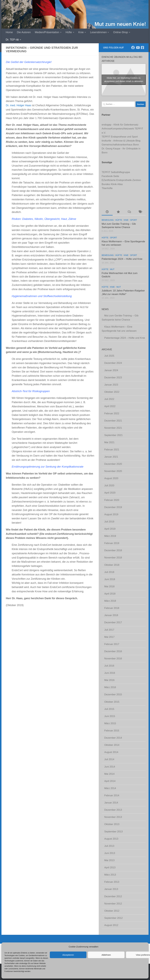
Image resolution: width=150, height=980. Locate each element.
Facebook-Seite (110, 176)
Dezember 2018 (113, 550)
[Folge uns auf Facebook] (133, 48)
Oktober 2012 (112, 911)
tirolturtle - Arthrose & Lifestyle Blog (121, 141)
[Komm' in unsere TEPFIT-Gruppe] (142, 48)
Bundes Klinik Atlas (112, 184)
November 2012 (113, 904)
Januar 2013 (111, 889)
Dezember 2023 (113, 378)
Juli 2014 (109, 759)
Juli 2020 (109, 486)
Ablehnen (106, 955)
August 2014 (111, 752)
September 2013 (113, 832)
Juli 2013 (109, 846)
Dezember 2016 (113, 651)
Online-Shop (120, 32)
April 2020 (110, 493)
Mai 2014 (109, 774)
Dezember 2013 (113, 810)
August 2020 (111, 478)
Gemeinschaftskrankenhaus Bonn (120, 145)
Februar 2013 (112, 882)
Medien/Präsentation (47, 32)
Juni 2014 (110, 767)
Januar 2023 (111, 385)
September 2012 (113, 918)
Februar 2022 (112, 413)
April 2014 (110, 781)
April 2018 (110, 594)
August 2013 (111, 839)
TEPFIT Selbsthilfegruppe (116, 172)
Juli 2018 (109, 572)
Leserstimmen (98, 32)
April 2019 (110, 529)
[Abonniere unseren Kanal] (138, 48)
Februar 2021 (112, 450)
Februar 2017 (112, 644)
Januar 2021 (111, 457)
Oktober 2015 (112, 702)
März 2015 (110, 723)
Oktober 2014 (112, 745)
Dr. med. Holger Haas (19, 105)
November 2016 (113, 659)
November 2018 (113, 558)
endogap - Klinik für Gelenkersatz (120, 125)
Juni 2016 (110, 673)
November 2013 (113, 817)
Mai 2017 (109, 637)
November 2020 (113, 471)
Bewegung (108, 220)
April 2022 (110, 406)
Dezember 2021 (113, 421)
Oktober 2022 (112, 392)
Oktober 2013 (112, 824)
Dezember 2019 (113, 507)
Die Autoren (24, 32)
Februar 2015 (112, 731)
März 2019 (110, 536)
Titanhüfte (107, 188)
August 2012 (111, 925)
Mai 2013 (109, 860)
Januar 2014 (111, 803)
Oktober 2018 (112, 565)
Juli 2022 (109, 399)
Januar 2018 (111, 615)
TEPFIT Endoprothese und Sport (120, 137)
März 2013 (110, 875)
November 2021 (113, 428)
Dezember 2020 (113, 464)
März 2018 (110, 601)
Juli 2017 (109, 630)
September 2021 (113, 435)
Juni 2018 (110, 579)
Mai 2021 (109, 442)
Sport (134, 220)
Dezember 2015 (113, 694)
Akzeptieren (68, 955)
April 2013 (110, 868)
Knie (81, 32)
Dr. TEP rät (12, 40)
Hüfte (69, 32)
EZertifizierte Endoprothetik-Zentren (121, 180)
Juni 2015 (110, 716)
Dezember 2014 (113, 738)
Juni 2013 (110, 853)
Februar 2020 (112, 500)
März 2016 (110, 687)
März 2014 (110, 788)
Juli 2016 (109, 666)
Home (9, 32)
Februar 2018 (112, 608)
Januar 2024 (111, 370)
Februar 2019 (112, 543)
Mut (112, 269)
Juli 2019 (109, 522)
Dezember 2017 (113, 622)
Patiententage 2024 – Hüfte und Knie (122, 259)
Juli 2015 (109, 709)
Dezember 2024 (113, 363)
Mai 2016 (109, 680)
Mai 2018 (109, 586)
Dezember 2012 (113, 896)
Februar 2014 (112, 795)
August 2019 (111, 514)
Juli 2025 (109, 356)
